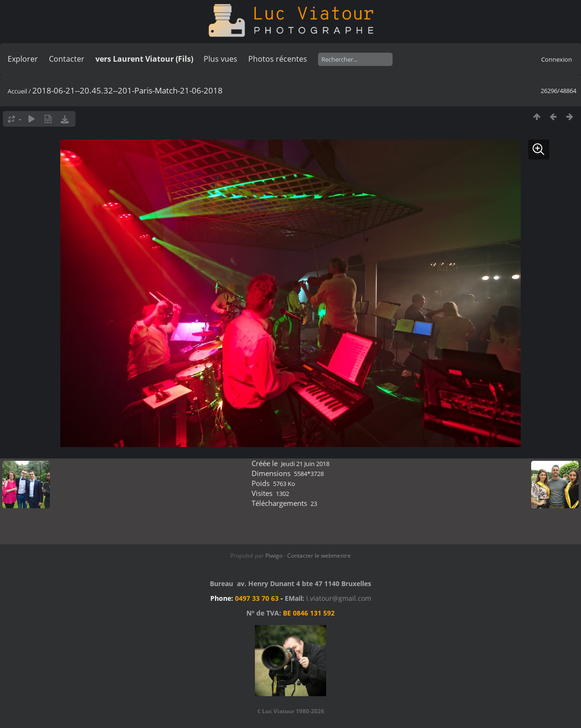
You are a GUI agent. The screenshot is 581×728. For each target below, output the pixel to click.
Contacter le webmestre (319, 555)
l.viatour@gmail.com (339, 598)
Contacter (67, 59)
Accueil (17, 91)
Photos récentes (278, 59)
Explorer (23, 59)
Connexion (557, 59)
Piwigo (274, 555)
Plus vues (220, 59)
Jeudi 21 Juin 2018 (305, 464)
